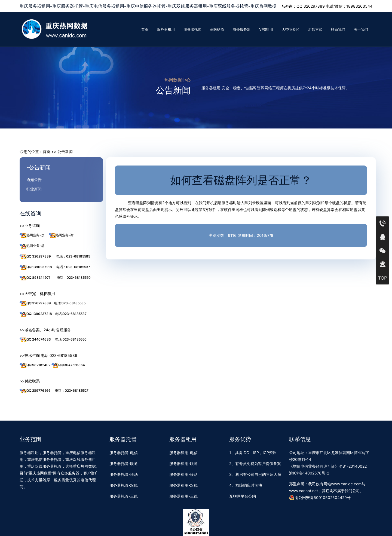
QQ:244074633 (35, 340)
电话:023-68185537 (71, 314)
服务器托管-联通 (124, 463)
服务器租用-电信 (183, 453)
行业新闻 (34, 189)
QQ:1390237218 (36, 267)
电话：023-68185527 (72, 390)
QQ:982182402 (35, 365)
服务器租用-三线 (183, 496)
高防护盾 (217, 29)
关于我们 (361, 29)
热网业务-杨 (32, 246)
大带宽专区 (291, 29)
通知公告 (34, 180)
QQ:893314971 (35, 278)
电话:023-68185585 (70, 303)
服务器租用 (166, 29)
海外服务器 (242, 29)
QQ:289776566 (35, 391)
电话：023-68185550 (74, 278)
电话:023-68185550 (71, 339)
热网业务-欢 (32, 235)
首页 (145, 29)
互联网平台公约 (243, 496)
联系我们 (338, 29)
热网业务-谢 (61, 235)
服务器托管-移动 (124, 474)
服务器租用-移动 (183, 474)
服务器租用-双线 (183, 485)
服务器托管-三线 (124, 496)
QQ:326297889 (35, 257)
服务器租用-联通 (183, 463)
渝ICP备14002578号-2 (309, 473)
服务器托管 (192, 29)
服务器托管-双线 (124, 485)
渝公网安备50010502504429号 (320, 498)
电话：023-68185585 (73, 256)
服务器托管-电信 (124, 453)
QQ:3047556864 (68, 365)
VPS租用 (266, 29)
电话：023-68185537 (73, 267)
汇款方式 (315, 29)
